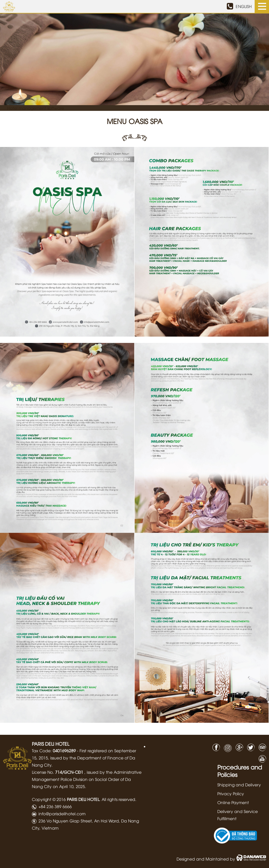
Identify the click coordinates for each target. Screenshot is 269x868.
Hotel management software (36, 108)
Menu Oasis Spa (135, 121)
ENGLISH (244, 6)
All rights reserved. (119, 799)
